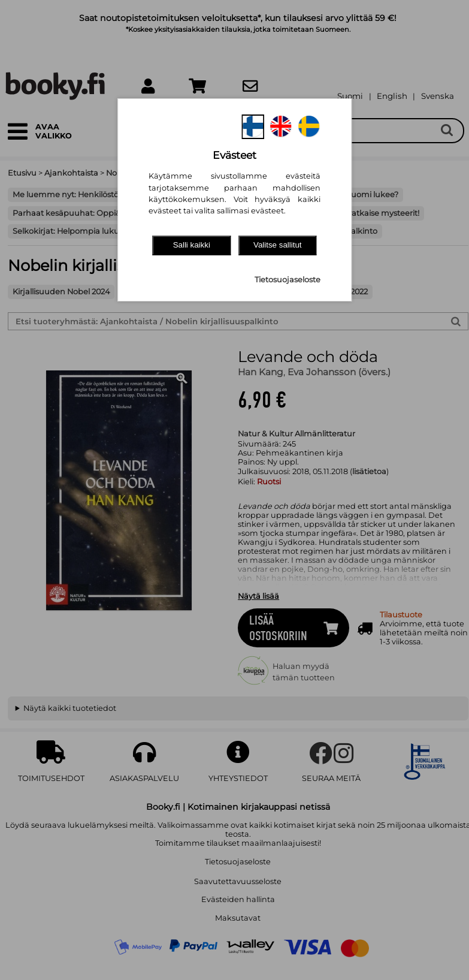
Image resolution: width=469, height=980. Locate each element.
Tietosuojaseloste (288, 280)
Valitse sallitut (278, 245)
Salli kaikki (192, 245)
